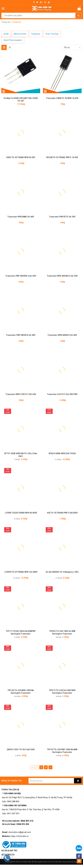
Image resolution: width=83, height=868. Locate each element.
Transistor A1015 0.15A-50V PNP (62, 394)
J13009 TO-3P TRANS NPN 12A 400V (21, 572)
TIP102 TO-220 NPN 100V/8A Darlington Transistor (21, 692)
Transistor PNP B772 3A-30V (62, 217)
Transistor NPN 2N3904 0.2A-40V (62, 276)
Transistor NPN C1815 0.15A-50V (21, 394)
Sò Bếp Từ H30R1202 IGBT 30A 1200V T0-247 (21, 99)
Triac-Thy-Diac (52, 34)
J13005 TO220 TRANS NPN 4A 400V (21, 513)
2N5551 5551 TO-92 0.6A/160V (21, 749)
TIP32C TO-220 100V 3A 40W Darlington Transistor (62, 632)
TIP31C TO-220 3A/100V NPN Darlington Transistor (62, 692)
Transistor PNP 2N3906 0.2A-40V (21, 276)
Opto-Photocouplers (13, 40)
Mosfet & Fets (20, 34)
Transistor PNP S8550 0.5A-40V (21, 335)
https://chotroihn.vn (20, 836)
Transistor (36, 34)
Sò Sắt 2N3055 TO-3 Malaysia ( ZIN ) (62, 572)
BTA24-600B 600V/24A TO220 (62, 453)
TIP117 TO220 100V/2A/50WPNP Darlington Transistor (21, 632)
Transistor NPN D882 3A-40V (21, 217)
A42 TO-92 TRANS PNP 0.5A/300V (62, 513)
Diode (6, 34)
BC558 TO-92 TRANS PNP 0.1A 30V (62, 157)
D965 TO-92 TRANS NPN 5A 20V (21, 157)
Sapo (76, 862)
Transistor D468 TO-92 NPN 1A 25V (62, 98)
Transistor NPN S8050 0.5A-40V (62, 335)
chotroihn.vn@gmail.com (20, 832)
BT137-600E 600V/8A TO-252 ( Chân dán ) (21, 455)
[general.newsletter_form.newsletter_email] (51, 781)
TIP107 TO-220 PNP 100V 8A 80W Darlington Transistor (62, 751)
